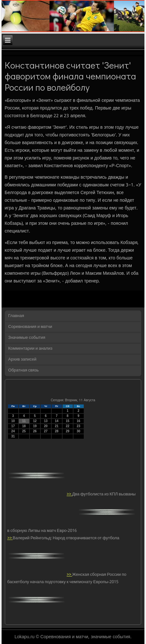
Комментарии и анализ (30, 349)
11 (24, 421)
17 (13, 426)
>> (69, 494)
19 (35, 426)
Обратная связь (24, 370)
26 (35, 431)
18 (24, 426)
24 (13, 431)
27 (46, 431)
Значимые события (27, 338)
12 (35, 421)
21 (57, 426)
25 (24, 431)
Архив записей (22, 359)
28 (57, 431)
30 (78, 431)
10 (13, 421)
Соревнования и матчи (30, 327)
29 (68, 431)
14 (57, 421)
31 (13, 436)
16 (78, 421)
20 (46, 426)
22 (68, 426)
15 (68, 421)
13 (46, 421)
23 (78, 426)
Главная (16, 316)
